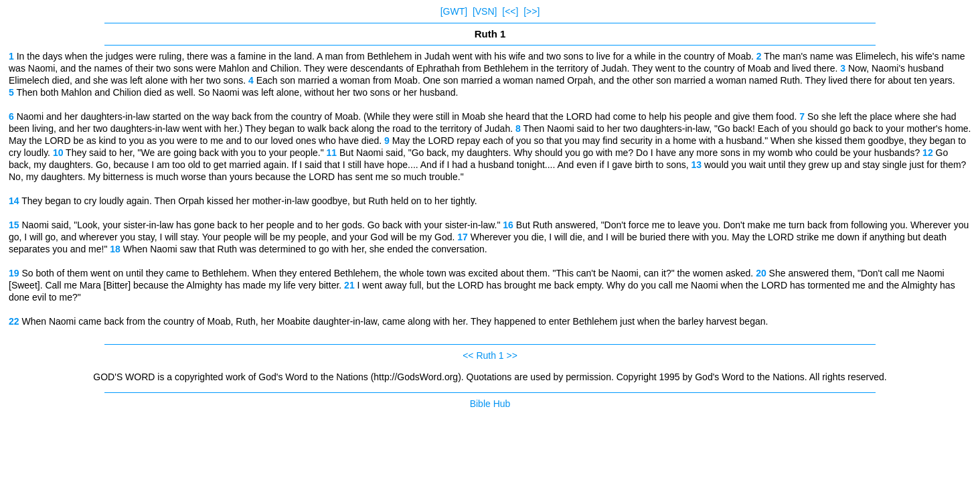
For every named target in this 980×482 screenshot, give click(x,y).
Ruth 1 (490, 355)
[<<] (510, 11)
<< (468, 355)
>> (512, 355)
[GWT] (454, 11)
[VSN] (485, 11)
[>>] (532, 11)
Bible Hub (490, 404)
